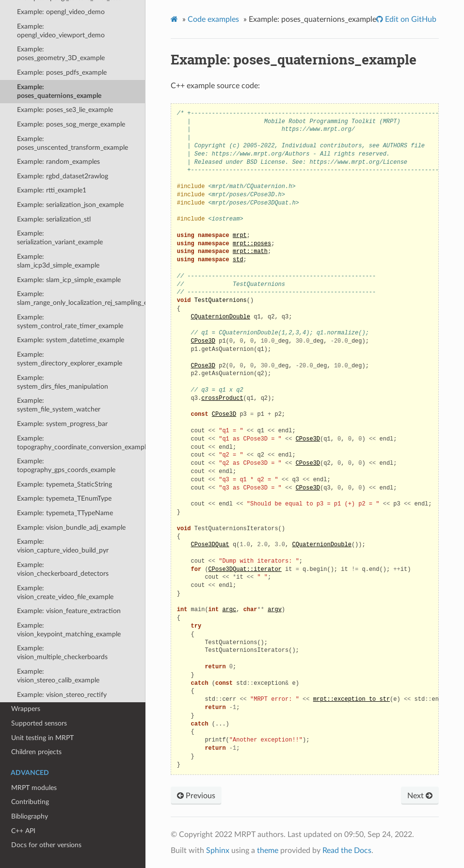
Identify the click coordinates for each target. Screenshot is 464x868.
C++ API (23, 831)
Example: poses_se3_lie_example (65, 110)
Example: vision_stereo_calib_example (58, 676)
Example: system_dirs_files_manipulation (63, 382)
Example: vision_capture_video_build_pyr (63, 546)
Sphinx (218, 851)
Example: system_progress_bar (62, 424)
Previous (196, 796)
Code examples (213, 19)
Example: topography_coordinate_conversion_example (81, 443)
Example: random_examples (58, 162)
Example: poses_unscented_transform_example (72, 143)
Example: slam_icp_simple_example (69, 280)
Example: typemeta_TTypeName (65, 513)
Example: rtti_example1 (52, 190)
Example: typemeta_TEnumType (64, 498)
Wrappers (26, 709)
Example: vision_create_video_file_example (65, 592)
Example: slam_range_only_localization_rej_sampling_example (81, 298)
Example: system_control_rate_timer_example (70, 322)
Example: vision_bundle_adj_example (71, 528)
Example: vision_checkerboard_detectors (63, 569)
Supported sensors (39, 723)
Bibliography (30, 816)
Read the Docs (347, 851)
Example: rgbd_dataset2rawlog (63, 176)
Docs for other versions (46, 845)
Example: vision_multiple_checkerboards (62, 653)
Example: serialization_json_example (70, 205)
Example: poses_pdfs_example (62, 72)
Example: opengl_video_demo (61, 12)
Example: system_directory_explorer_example (70, 359)
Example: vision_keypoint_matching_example (69, 630)
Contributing (30, 802)
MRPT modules (34, 788)
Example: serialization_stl (54, 219)
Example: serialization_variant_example (60, 238)
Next (420, 796)
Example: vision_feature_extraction (69, 611)
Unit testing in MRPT (42, 738)
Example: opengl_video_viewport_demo (61, 31)
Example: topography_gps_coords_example (66, 466)
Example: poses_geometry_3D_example (61, 54)
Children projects (36, 752)
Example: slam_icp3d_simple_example (58, 261)
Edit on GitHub (410, 19)
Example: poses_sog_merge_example (71, 124)
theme (268, 851)
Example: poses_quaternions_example (59, 91)
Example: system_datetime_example (71, 340)
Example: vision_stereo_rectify (62, 695)
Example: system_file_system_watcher (59, 405)
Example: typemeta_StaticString (64, 484)
